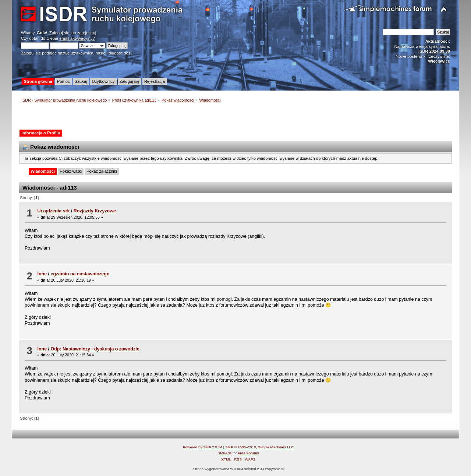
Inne (42, 274)
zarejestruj (87, 33)
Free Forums (248, 453)
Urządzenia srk (53, 211)
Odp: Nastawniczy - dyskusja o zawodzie (95, 349)
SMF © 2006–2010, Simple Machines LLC (259, 447)
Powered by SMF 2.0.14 (203, 447)
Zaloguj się (59, 33)
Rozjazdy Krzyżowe (95, 211)
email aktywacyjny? (77, 38)
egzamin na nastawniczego (80, 274)
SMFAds (225, 453)
